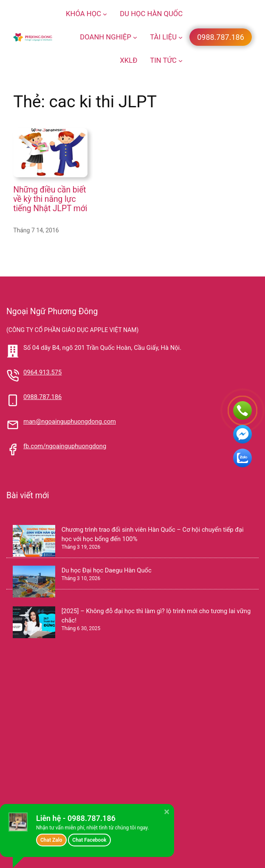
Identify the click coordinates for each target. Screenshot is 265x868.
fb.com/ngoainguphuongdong (65, 446)
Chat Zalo (51, 840)
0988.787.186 (42, 397)
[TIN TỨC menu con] (180, 61)
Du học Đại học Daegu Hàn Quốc (107, 570)
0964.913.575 (42, 372)
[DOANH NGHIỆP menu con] (135, 37)
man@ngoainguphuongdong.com (70, 421)
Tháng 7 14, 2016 (36, 230)
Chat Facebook (89, 840)
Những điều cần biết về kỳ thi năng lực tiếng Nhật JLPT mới (50, 199)
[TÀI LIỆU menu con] (180, 37)
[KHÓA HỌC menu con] (105, 14)
